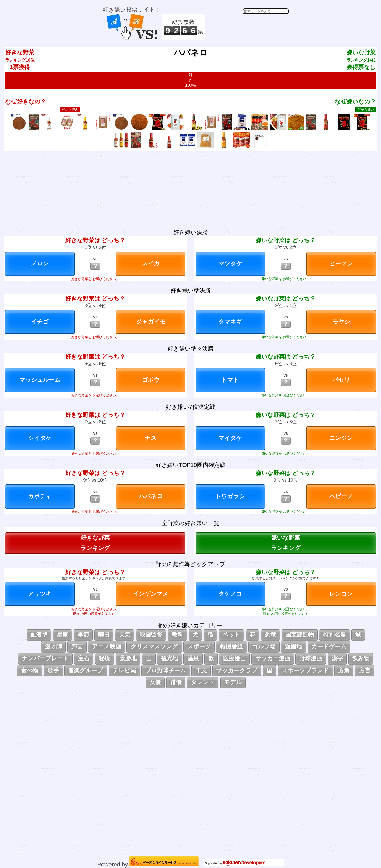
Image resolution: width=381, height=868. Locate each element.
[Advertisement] (247, 27)
